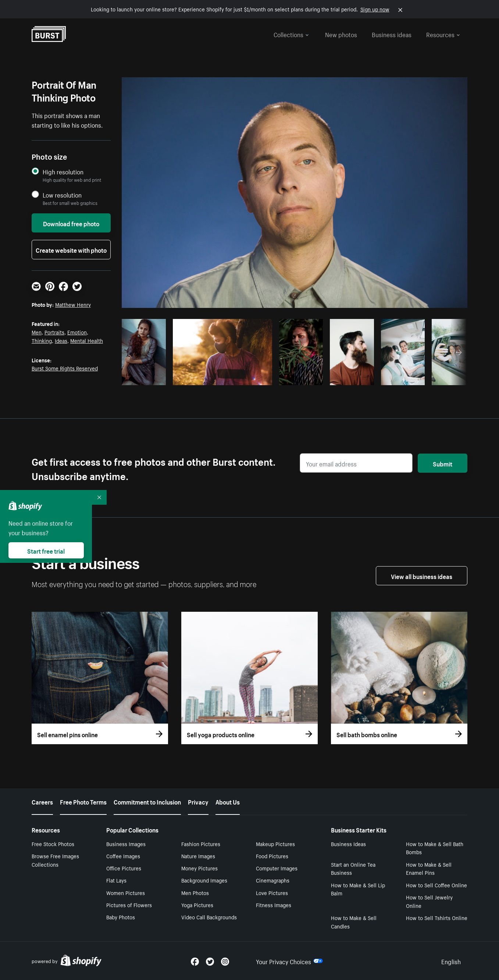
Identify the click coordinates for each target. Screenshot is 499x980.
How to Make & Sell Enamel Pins (429, 868)
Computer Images (277, 868)
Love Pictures (272, 892)
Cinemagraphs (273, 880)
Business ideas (392, 34)
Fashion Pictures (201, 844)
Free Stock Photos (53, 844)
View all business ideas (422, 576)
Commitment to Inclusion (147, 801)
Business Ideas (348, 844)
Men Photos (195, 892)
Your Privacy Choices (289, 961)
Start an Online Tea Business (353, 868)
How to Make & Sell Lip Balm (358, 889)
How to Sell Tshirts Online (437, 917)
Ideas (61, 340)
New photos (341, 34)
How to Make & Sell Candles (354, 922)
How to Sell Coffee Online (436, 885)
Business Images (126, 844)
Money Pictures (199, 868)
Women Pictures (126, 892)
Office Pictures (124, 868)
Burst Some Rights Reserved (65, 368)
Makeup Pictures (275, 844)
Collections (291, 34)
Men (37, 332)
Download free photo (71, 223)
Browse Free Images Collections (55, 860)
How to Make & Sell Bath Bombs (435, 848)
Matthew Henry (73, 304)
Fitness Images (274, 905)
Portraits (54, 332)
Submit (443, 463)
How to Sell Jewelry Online (429, 901)
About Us (228, 801)
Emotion (77, 332)
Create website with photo (71, 249)
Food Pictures (272, 856)
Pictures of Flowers (129, 905)
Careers (42, 801)
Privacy (198, 801)
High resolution (63, 172)
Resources (443, 34)
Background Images (204, 880)
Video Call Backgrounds (209, 917)
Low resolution (62, 195)
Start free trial (46, 550)
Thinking (42, 340)
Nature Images (198, 856)
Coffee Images (123, 856)
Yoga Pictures (197, 905)
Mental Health (87, 340)
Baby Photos (121, 917)
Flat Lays (116, 880)
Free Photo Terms (83, 801)
